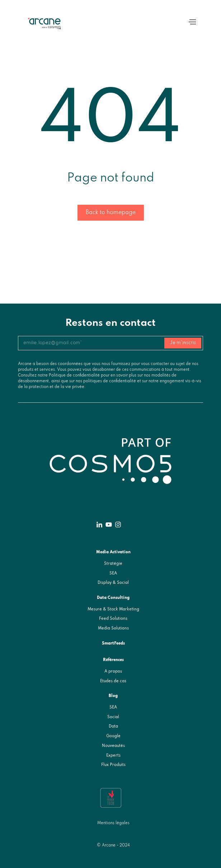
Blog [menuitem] (113, 696)
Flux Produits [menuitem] (113, 765)
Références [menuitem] (113, 660)
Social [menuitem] (113, 717)
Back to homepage (111, 213)
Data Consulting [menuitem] (113, 598)
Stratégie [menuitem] (113, 564)
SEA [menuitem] (113, 573)
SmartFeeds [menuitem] (113, 643)
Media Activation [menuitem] (113, 552)
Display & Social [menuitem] (113, 583)
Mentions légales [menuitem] (113, 823)
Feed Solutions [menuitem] (113, 619)
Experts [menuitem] (113, 756)
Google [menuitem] (113, 736)
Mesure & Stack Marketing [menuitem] (113, 609)
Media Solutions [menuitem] (113, 628)
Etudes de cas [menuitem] (113, 681)
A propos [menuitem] (113, 671)
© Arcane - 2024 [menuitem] (113, 845)
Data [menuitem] (113, 726)
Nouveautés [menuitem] (113, 746)
